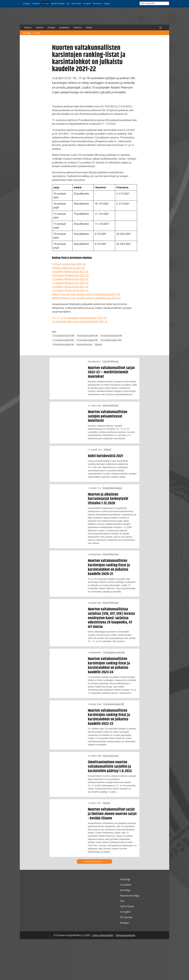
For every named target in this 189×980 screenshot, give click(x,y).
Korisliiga (45, 3)
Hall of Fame (76, 3)
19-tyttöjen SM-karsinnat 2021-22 (70, 275)
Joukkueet (64, 27)
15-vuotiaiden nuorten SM (63, 336)
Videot (89, 27)
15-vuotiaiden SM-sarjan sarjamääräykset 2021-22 (80, 321)
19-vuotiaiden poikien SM (111, 340)
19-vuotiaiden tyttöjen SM (63, 345)
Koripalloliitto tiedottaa (112, 488)
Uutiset (37, 33)
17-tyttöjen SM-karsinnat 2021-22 (70, 283)
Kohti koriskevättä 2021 (105, 456)
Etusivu (28, 27)
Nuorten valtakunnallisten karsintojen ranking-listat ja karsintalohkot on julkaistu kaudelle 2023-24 (109, 665)
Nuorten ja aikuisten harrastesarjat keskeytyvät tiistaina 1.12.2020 (108, 499)
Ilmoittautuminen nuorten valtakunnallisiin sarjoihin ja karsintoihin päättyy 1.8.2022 (110, 767)
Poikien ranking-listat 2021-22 (68, 268)
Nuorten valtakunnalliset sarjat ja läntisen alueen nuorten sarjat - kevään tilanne (112, 814)
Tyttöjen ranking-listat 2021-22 (69, 264)
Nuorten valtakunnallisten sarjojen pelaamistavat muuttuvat (108, 416)
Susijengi (26, 3)
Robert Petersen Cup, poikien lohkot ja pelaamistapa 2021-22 (86, 294)
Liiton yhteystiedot (103, 935)
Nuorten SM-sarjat (84, 345)
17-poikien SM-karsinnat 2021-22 (70, 279)
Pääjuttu (98, 345)
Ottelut (40, 27)
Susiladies (36, 3)
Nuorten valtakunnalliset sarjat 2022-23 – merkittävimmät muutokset (111, 372)
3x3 (68, 3)
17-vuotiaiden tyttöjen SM (87, 340)
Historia (78, 27)
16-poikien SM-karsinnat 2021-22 (70, 287)
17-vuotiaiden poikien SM (63, 340)
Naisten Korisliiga (58, 3)
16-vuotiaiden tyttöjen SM (111, 336)
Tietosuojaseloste (125, 935)
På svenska (97, 3)
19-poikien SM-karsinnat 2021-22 (70, 272)
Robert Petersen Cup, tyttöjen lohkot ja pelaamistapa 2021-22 (86, 298)
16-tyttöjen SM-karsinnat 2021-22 (70, 290)
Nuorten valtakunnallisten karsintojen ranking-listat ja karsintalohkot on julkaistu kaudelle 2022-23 (109, 717)
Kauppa (107, 3)
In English (87, 3)
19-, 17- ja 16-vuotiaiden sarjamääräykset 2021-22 (79, 318)
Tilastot (51, 27)
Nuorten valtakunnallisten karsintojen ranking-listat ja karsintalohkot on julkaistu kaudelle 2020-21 (109, 567)
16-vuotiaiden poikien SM (87, 336)
